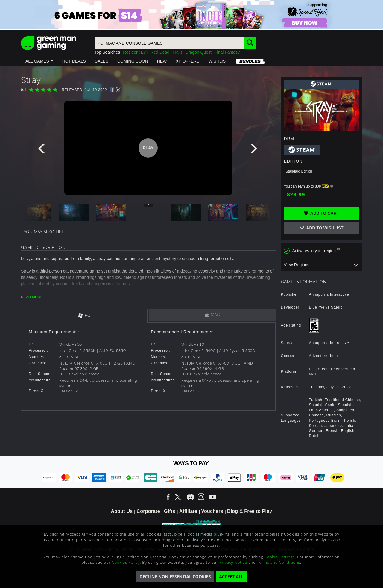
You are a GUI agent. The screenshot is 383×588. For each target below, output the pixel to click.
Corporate (148, 511)
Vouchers (212, 511)
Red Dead (160, 52)
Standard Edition (299, 171)
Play (148, 148)
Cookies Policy (126, 562)
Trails (177, 52)
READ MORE (32, 297)
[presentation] (43, 150)
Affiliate (188, 511)
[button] (39, 61)
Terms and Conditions (279, 562)
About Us (122, 511)
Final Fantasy (227, 52)
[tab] (84, 316)
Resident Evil (135, 52)
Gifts (170, 511)
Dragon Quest (199, 52)
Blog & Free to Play (250, 511)
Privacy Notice (233, 562)
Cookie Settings (280, 557)
